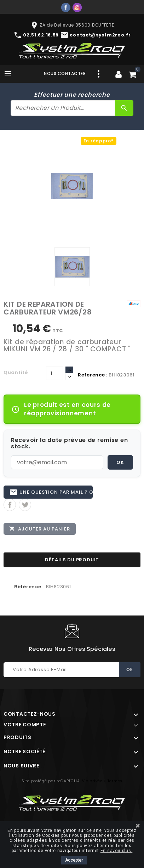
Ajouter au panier (40, 529)
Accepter (74, 860)
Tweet (25, 505)
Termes (115, 781)
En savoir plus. (117, 851)
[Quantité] (54, 373)
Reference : (93, 375)
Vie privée (92, 781)
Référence (28, 587)
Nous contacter (65, 73)
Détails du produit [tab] (72, 560)
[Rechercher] (63, 108)
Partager (10, 505)
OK (120, 462)
